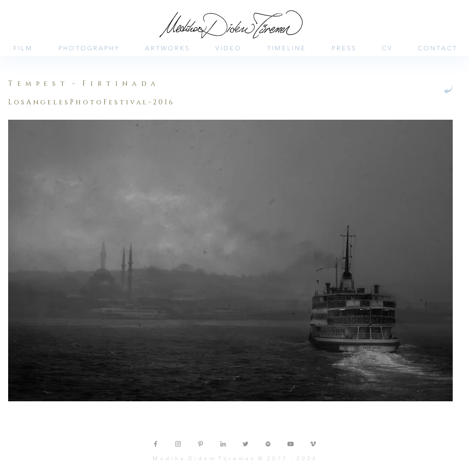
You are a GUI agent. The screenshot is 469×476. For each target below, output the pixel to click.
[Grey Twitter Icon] (246, 444)
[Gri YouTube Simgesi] (290, 444)
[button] (129, 102)
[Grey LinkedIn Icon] (223, 444)
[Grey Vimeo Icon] (313, 444)
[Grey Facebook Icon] (156, 444)
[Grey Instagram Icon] (178, 444)
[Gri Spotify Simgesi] (268, 444)
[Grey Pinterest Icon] (201, 444)
